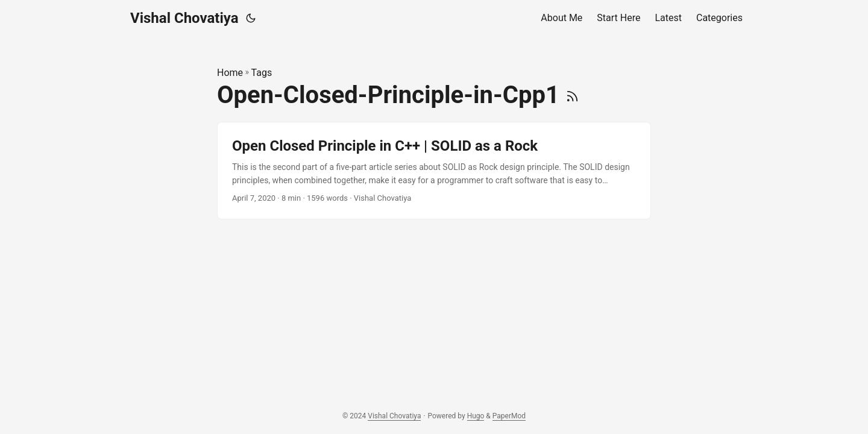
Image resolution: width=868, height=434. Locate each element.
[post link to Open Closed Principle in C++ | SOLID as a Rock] (434, 171)
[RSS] (572, 95)
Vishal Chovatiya (184, 18)
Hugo (476, 416)
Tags (262, 73)
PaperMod (509, 416)
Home (230, 73)
